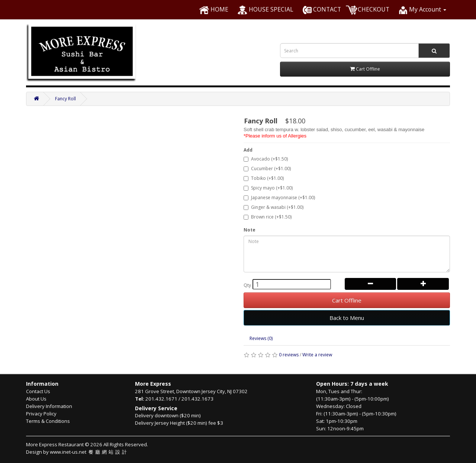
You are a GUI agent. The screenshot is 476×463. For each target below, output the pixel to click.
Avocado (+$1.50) (266, 159)
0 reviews (289, 355)
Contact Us (38, 391)
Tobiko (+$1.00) (264, 178)
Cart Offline (347, 300)
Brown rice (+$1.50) (268, 217)
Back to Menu (347, 318)
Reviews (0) (261, 338)
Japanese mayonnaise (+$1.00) (279, 197)
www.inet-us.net (89, 452)
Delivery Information (49, 406)
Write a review (317, 355)
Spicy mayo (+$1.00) (268, 188)
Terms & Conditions (48, 421)
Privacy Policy (41, 414)
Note (250, 230)
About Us (36, 399)
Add (248, 150)
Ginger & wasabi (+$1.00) (274, 207)
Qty (247, 285)
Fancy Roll (65, 99)
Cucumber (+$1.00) (267, 169)
